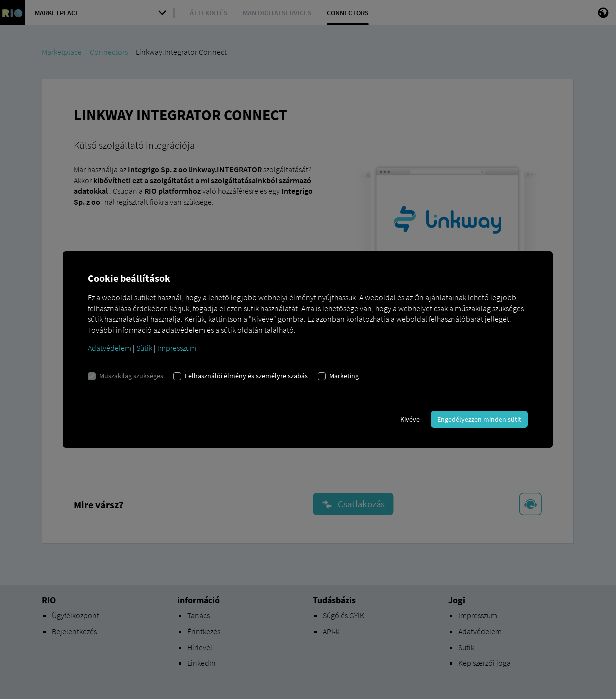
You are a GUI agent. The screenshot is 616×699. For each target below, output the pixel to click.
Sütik (144, 348)
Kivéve (410, 419)
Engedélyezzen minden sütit (479, 419)
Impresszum (177, 348)
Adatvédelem (110, 348)
